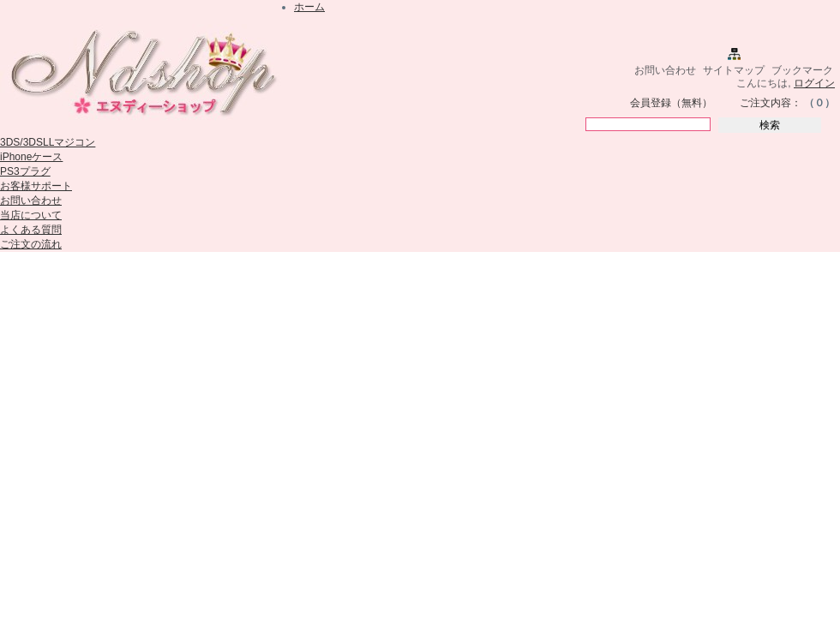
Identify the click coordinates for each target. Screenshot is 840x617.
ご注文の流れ (31, 244)
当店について (31, 215)
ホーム (309, 7)
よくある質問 (31, 230)
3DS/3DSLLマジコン (48, 142)
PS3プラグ (25, 171)
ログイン (814, 83)
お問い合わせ (665, 70)
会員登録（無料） (671, 103)
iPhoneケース (31, 157)
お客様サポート (36, 186)
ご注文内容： (771, 103)
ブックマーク (802, 70)
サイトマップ (734, 70)
